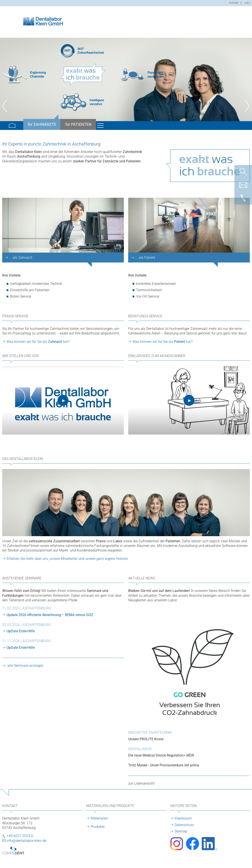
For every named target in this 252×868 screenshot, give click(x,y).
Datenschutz (184, 825)
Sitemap (181, 831)
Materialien (99, 818)
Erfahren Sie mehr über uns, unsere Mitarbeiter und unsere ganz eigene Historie (67, 559)
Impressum (183, 818)
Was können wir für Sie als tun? (38, 342)
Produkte (98, 827)
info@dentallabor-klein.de (26, 841)
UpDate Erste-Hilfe (21, 631)
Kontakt (234, 3)
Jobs (247, 3)
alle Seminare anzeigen (25, 666)
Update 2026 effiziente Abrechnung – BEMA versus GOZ (50, 615)
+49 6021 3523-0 (20, 836)
